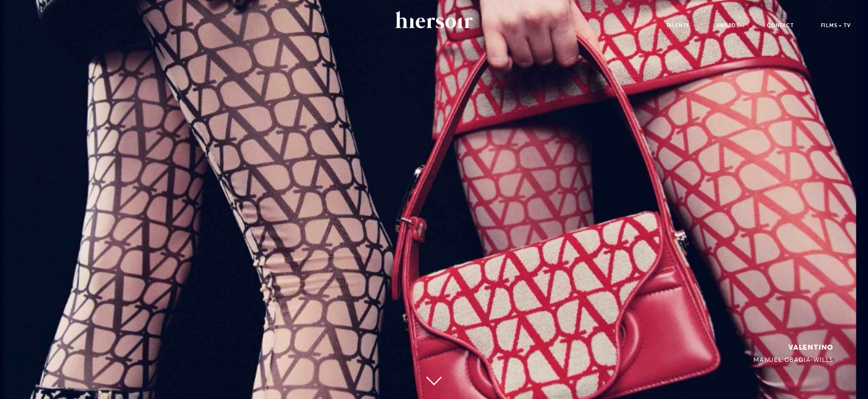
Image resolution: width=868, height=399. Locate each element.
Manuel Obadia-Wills (793, 360)
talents (678, 25)
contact (780, 25)
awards (728, 25)
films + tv (836, 25)
